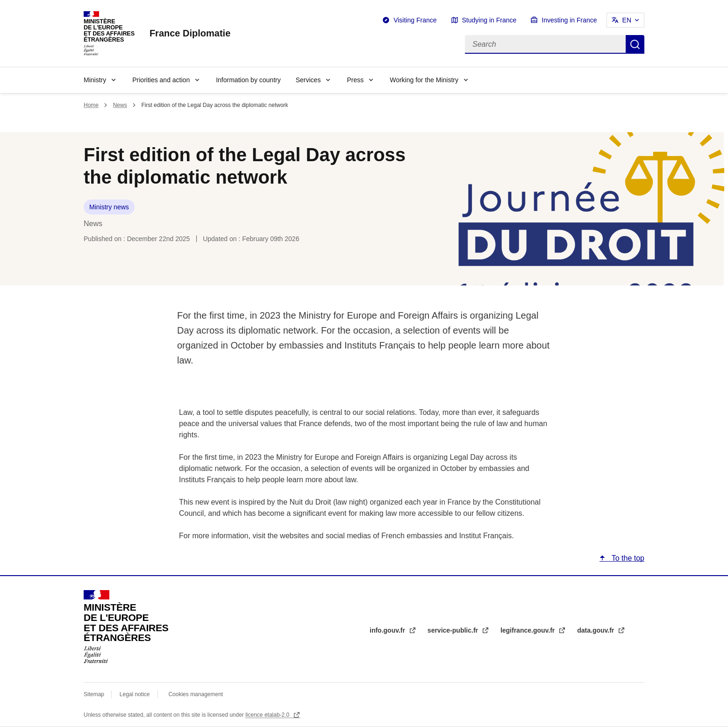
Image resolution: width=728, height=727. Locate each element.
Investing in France (569, 20)
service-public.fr (454, 630)
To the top (627, 558)
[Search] (545, 44)
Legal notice (135, 694)
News (120, 105)
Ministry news (109, 207)
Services (308, 80)
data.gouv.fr (596, 630)
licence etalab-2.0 (268, 715)
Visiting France (415, 20)
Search (635, 44)
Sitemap (95, 694)
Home (91, 105)
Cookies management (196, 694)
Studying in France (489, 20)
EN (627, 20)
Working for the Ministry (424, 80)
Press (355, 80)
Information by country (248, 80)
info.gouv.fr (388, 630)
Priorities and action (161, 80)
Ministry (95, 80)
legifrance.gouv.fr (528, 630)
